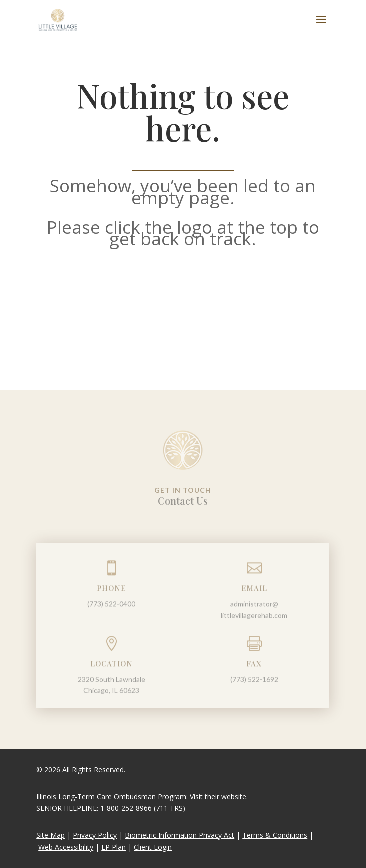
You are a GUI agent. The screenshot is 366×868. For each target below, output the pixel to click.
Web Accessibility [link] (66, 847)
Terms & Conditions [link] (275, 835)
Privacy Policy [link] (95, 835)
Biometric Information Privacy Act (180, 835)
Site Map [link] (51, 835)
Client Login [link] (153, 847)
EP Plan (114, 847)
